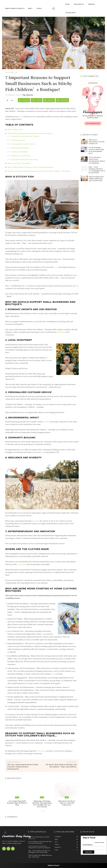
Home (7, 72)
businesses (41, 751)
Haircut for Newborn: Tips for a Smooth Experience (67, 803)
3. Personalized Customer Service (23, 144)
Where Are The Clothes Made (19, 163)
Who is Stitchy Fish (15, 129)
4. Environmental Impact (19, 148)
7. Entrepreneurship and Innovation (24, 159)
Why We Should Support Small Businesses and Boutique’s (31, 133)
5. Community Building (19, 152)
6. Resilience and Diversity (20, 156)
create (56, 267)
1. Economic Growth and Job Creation (24, 136)
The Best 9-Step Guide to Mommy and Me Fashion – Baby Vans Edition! (61, 766)
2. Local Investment (17, 140)
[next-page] (43, 811)
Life (16, 72)
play (20, 117)
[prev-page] (40, 811)
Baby (12, 72)
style (53, 674)
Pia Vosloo (28, 95)
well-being (61, 332)
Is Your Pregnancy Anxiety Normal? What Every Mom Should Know (96, 150)
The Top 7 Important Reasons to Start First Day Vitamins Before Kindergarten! (23, 767)
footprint (47, 422)
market (36, 521)
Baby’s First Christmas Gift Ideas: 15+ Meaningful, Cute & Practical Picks (97, 170)
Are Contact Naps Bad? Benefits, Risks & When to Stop (17, 803)
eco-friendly (21, 564)
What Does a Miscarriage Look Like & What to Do (97, 142)
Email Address (88, 845)
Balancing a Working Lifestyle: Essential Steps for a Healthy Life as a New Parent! (42, 804)
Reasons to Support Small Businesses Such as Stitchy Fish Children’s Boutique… (39, 171)
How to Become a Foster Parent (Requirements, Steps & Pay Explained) (97, 160)
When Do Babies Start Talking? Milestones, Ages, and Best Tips (96, 179)
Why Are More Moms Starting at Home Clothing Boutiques (30, 167)
